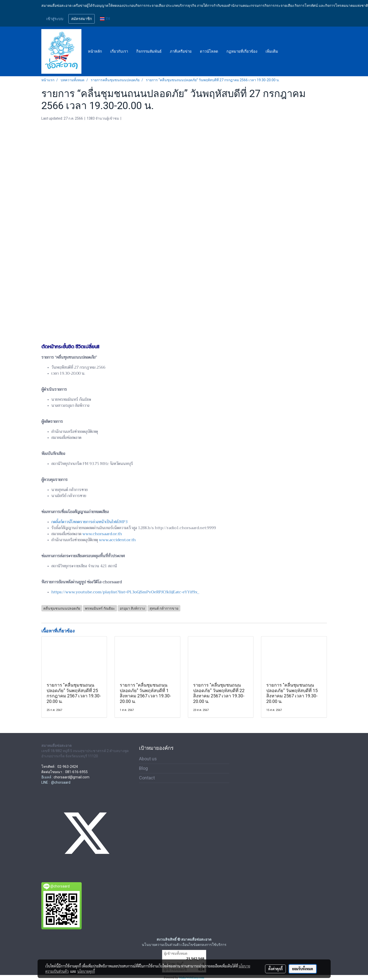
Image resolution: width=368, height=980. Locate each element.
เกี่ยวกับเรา (119, 51)
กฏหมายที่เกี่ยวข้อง (242, 51)
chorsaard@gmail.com (72, 777)
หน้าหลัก (95, 51)
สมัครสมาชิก (82, 19)
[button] (287, 51)
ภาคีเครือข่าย (181, 51)
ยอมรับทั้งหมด (303, 969)
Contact (147, 778)
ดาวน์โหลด (209, 51)
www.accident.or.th (117, 540)
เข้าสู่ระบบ (55, 19)
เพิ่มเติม (272, 51)
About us (148, 759)
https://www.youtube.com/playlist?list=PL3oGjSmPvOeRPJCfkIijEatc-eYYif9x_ (125, 592)
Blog (143, 768)
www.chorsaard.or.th (102, 534)
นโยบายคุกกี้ (86, 971)
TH (105, 19)
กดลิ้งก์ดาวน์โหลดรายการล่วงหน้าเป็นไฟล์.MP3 (89, 522)
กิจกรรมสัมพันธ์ (149, 51)
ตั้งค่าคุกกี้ (275, 969)
